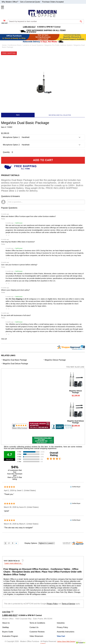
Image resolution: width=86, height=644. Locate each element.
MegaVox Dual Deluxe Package (15, 364)
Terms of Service (68, 604)
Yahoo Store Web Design (66, 641)
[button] (6, 235)
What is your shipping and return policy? (15, 290)
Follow (3, 219)
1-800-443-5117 (29, 27)
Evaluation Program (10, 636)
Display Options (31, 543)
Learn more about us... (13, 563)
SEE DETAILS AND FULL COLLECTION (60, 115)
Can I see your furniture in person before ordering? (19, 265)
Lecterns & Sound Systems (33, 45)
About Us (6, 623)
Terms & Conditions (37, 623)
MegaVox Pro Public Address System (58, 45)
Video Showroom (36, 636)
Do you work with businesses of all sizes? (16, 315)
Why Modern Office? (10, 2)
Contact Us (34, 627)
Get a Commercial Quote (30, 2)
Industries (61, 623)
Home (4, 45)
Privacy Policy (52, 604)
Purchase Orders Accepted (53, 2)
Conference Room (15, 45)
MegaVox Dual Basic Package (15, 360)
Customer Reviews (37, 632)
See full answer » (77, 331)
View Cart (61, 636)
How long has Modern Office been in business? (18, 242)
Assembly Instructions (66, 632)
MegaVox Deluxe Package (55, 360)
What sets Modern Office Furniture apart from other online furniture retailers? (28, 216)
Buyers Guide (8, 632)
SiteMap (6, 627)
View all (4, 339)
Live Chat (6, 612)
